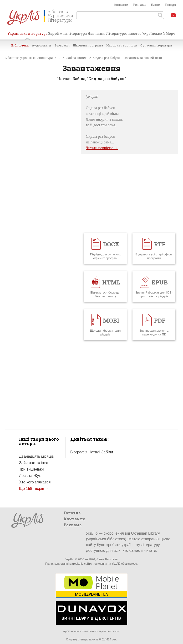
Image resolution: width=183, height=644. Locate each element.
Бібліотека (20, 45)
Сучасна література (156, 45)
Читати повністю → (102, 148)
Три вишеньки (31, 469)
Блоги (156, 5)
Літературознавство (124, 33)
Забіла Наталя (77, 58)
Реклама (140, 5)
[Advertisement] (41, 162)
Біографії (62, 45)
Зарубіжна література (67, 33)
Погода (170, 5)
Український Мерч (159, 33)
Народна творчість (122, 45)
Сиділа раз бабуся (106, 58)
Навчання (97, 33)
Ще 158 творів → (34, 489)
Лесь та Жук (30, 476)
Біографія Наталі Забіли (92, 452)
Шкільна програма (88, 45)
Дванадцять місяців (36, 456)
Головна (72, 513)
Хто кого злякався (35, 482)
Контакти (121, 5)
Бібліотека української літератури (29, 58)
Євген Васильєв (107, 559)
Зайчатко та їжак (34, 463)
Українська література (28, 35)
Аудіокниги (42, 45)
